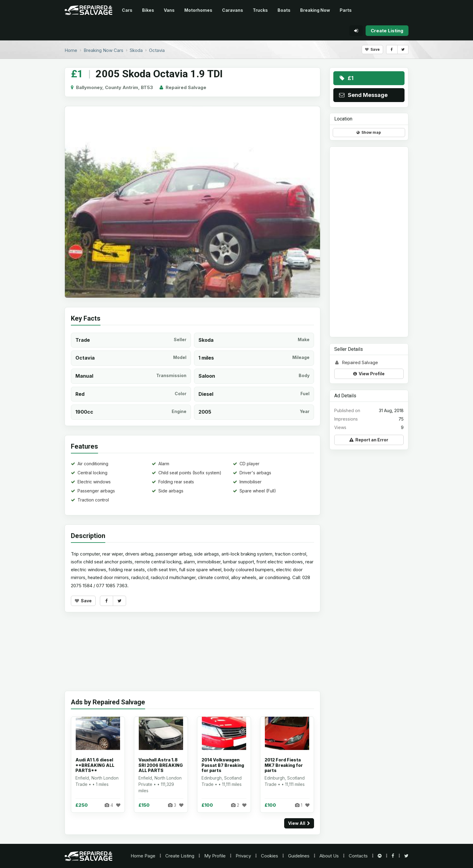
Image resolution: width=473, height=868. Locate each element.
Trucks (260, 10)
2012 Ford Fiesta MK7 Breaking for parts (284, 765)
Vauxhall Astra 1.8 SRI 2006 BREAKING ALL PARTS (161, 765)
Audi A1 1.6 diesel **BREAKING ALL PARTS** (95, 765)
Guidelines (299, 856)
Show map (369, 132)
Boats (284, 10)
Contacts (358, 856)
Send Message (363, 95)
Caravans (233, 10)
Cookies (270, 856)
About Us (329, 856)
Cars (127, 10)
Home (143, 856)
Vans (169, 10)
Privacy (243, 856)
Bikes (148, 10)
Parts (346, 10)
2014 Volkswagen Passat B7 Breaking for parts (223, 765)
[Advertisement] (192, 656)
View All (299, 823)
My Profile (215, 856)
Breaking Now (315, 10)
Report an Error (369, 440)
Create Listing (180, 856)
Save (372, 49)
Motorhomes (198, 10)
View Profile (369, 374)
